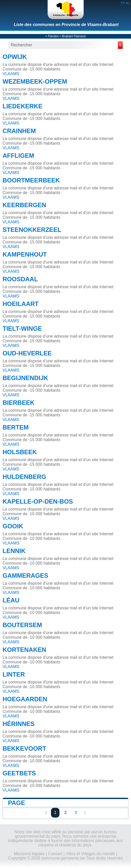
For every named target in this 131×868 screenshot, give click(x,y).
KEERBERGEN (24, 205)
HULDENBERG (24, 477)
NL (128, 3)
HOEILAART (21, 304)
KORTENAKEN (24, 650)
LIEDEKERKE (23, 106)
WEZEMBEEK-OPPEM (35, 81)
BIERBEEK (19, 403)
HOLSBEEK (20, 452)
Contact (55, 854)
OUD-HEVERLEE (27, 353)
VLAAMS (11, 74)
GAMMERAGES (25, 576)
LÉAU (11, 600)
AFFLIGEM (18, 156)
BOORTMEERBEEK (31, 180)
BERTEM (16, 427)
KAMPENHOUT (25, 254)
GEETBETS (19, 773)
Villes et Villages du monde (90, 854)
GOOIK (13, 526)
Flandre (53, 36)
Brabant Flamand (74, 36)
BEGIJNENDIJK (25, 378)
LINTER (14, 674)
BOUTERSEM (22, 625)
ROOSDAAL (20, 279)
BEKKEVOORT (24, 748)
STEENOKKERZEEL (32, 230)
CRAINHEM (19, 131)
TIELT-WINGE (22, 328)
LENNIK (14, 551)
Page (16, 803)
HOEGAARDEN (25, 699)
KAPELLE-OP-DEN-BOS (38, 501)
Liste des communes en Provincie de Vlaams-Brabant (66, 25)
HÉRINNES (19, 724)
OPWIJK (15, 57)
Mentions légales (29, 854)
